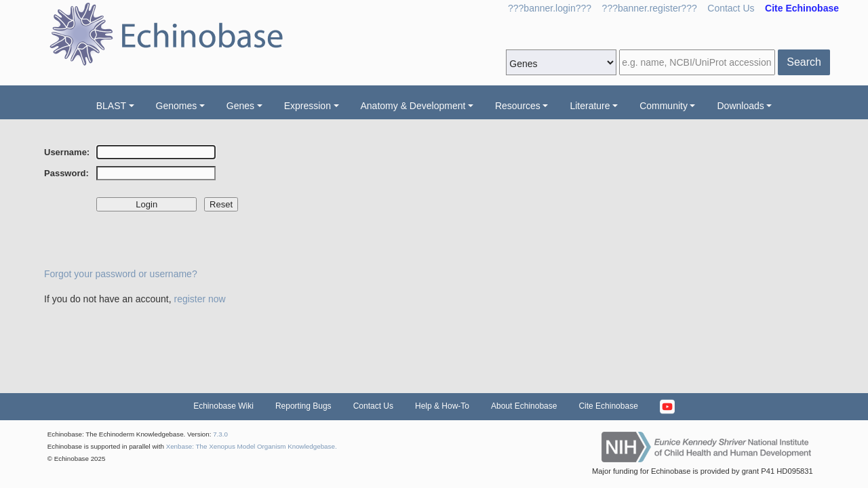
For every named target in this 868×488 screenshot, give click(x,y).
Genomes (177, 106)
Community (664, 106)
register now (199, 299)
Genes (240, 106)
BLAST (111, 106)
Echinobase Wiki (223, 406)
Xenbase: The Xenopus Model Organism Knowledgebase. (252, 446)
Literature (590, 106)
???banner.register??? (650, 8)
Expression (308, 106)
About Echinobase (524, 406)
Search (804, 62)
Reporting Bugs (303, 406)
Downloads (740, 106)
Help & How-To (442, 406)
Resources (518, 106)
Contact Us (731, 8)
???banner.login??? (550, 8)
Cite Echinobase (608, 406)
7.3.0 (220, 434)
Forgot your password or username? (121, 274)
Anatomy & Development (413, 106)
